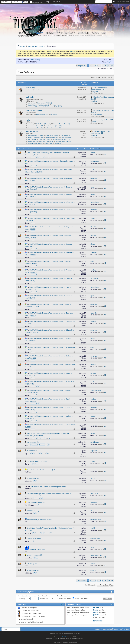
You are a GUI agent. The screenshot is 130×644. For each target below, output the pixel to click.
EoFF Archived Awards (34, 110)
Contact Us (98, 629)
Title (20, 149)
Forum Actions (60, 35)
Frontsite (24, 33)
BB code (96, 607)
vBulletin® (65, 637)
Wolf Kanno (28, 472)
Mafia (28, 120)
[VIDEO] (96, 615)
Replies (80, 149)
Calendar (36, 35)
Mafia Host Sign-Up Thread (102, 120)
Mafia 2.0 (31, 124)
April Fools (30, 97)
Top (112, 585)
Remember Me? (37, 2)
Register (57, 2)
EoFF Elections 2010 (42, 114)
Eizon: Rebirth (32, 139)
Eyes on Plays (31, 88)
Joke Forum (31, 103)
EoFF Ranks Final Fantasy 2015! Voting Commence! (49, 487)
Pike (26, 522)
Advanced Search (123, 2)
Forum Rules (98, 621)
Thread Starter (28, 149)
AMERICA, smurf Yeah (37, 549)
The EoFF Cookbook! (34, 555)
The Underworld (33, 141)
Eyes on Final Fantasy (36, 46)
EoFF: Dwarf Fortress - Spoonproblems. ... (99, 89)
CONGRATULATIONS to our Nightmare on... (101, 132)
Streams (83, 33)
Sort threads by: (44, 596)
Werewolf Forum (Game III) (61, 124)
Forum (39, 33)
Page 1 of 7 (82, 66)
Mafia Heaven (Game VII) (35, 128)
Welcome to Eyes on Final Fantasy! (40, 520)
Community (47, 35)
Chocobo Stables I (67, 137)
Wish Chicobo (29, 505)
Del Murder (22, 62)
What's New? (66, 33)
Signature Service (33, 442)
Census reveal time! (34, 539)
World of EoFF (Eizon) (52, 137)
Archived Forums (32, 131)
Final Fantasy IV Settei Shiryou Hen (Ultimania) (44, 470)
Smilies (96, 610)
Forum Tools (95, 77)
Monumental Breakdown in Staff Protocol (40, 107)
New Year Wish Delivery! (36, 502)
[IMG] (96, 612)
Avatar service (32, 451)
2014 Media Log (33, 511)
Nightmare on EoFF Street (36, 135)
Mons (27, 566)
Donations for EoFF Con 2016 (38, 461)
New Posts (22, 35)
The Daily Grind (65, 135)
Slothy (27, 541)
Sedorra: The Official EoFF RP (61, 139)
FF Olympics (55, 114)
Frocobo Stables (56, 105)
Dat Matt (28, 489)
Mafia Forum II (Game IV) (35, 126)
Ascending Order (64, 598)
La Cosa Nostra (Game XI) (53, 128)
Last (111, 66)
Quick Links (74, 35)
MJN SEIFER (29, 499)
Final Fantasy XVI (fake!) (45, 103)
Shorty (27, 464)
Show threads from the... (27, 596)
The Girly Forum (60, 107)
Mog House (49, 143)
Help (47, 2)
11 (49, 157)
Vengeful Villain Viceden (35, 143)
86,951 (110, 62)
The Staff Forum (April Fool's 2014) (38, 105)
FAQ (29, 35)
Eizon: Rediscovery (44, 139)
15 (49, 438)
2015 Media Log (33, 478)
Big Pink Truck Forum (47, 141)
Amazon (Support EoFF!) (91, 35)
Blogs (50, 33)
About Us (98, 33)
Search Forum (106, 77)
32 (48, 445)
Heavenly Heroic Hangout (64, 141)
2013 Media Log (33, 570)
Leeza (26, 445)
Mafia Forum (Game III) (43, 124)
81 (48, 453)
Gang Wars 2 (59, 143)
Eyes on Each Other (52, 135)
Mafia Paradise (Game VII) (54, 126)
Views (86, 149)
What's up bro (32, 564)
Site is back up (35, 60)
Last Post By (95, 149)
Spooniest (28, 533)
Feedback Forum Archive (35, 137)
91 (51, 533)
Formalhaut (28, 558)
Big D (26, 454)
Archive (122, 629)
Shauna (27, 158)
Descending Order (80, 598)
